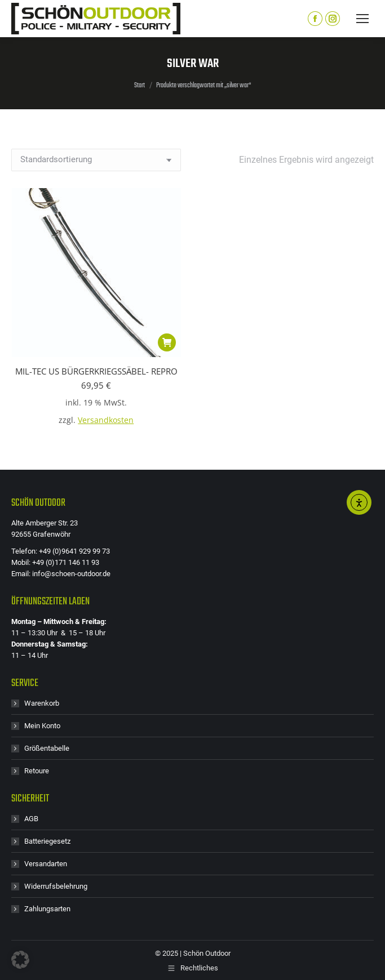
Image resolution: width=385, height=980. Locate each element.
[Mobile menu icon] (362, 19)
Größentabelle (47, 748)
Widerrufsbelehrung (56, 886)
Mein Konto (42, 726)
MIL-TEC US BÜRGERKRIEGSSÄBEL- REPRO (96, 371)
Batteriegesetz (47, 841)
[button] (167, 342)
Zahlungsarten (47, 909)
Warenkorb (42, 703)
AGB (31, 819)
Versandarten (46, 864)
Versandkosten (106, 420)
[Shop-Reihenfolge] (96, 160)
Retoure (37, 771)
